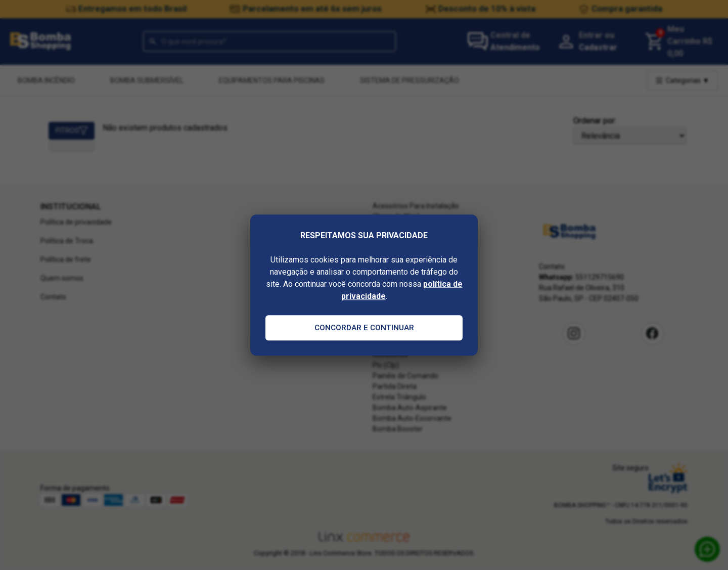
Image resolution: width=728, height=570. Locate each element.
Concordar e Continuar (364, 328)
